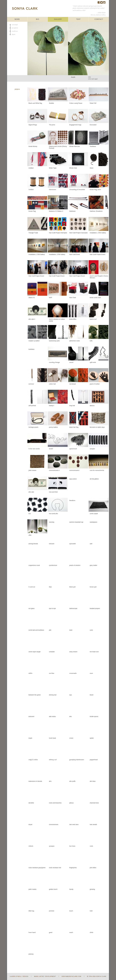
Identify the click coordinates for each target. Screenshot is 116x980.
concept (15, 25)
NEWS (17, 19)
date (14, 34)
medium (15, 31)
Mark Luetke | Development (45, 976)
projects (15, 28)
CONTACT (99, 19)
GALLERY (58, 19)
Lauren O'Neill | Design (19, 976)
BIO (38, 19)
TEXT (78, 19)
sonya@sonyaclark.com (71, 976)
